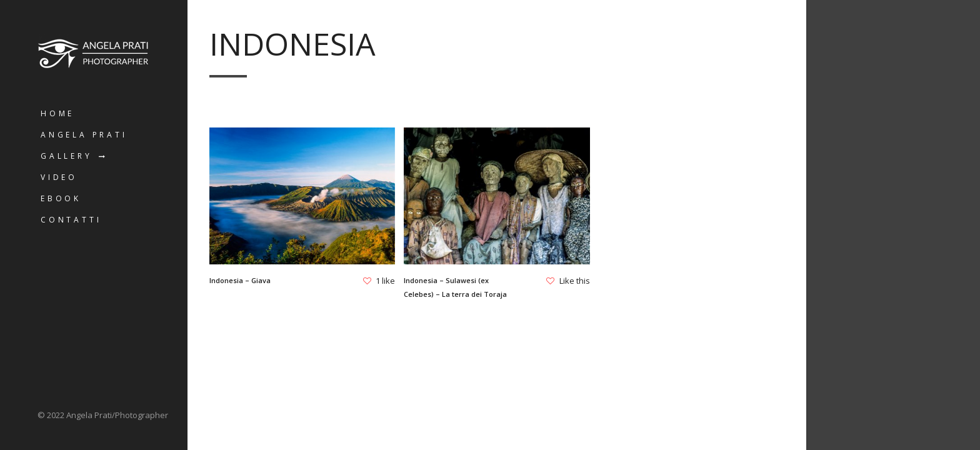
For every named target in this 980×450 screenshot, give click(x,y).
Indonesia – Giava (240, 280)
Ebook (61, 198)
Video (59, 177)
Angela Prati (84, 135)
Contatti (71, 220)
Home (57, 113)
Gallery (67, 156)
